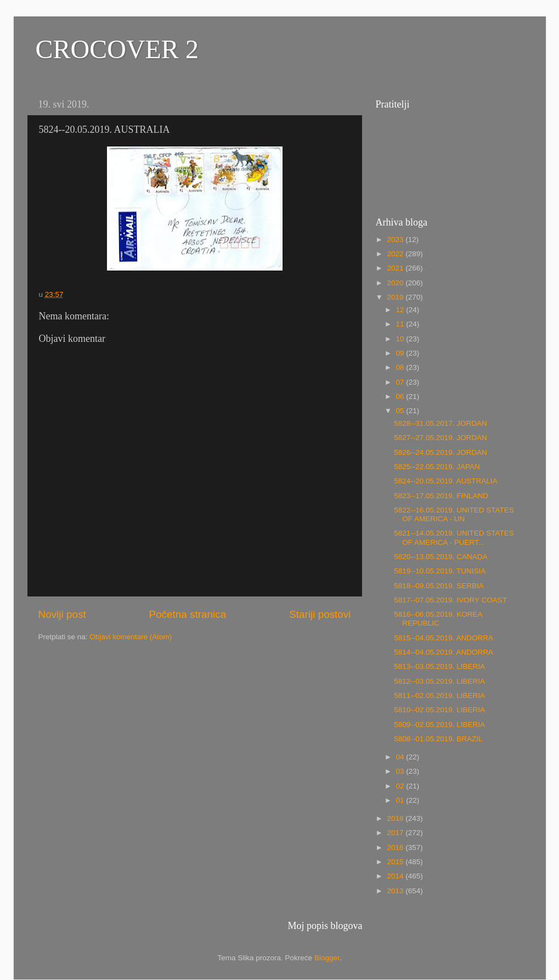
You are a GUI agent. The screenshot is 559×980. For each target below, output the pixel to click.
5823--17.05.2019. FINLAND (441, 496)
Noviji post (62, 614)
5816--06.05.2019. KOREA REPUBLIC (438, 619)
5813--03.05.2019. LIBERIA (439, 666)
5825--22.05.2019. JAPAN (437, 467)
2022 (396, 254)
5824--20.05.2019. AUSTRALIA (445, 481)
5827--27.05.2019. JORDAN (441, 438)
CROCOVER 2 (117, 49)
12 (401, 310)
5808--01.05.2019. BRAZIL (438, 739)
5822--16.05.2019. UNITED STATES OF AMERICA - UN (454, 514)
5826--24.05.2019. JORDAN (441, 452)
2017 (396, 833)
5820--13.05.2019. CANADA (441, 557)
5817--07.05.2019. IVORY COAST (450, 600)
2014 (396, 876)
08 (401, 367)
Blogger (327, 958)
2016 (396, 847)
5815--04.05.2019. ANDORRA (444, 638)
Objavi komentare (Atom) (131, 637)
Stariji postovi (320, 614)
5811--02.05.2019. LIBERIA (439, 695)
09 (401, 353)
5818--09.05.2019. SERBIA (439, 586)
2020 (396, 283)
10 (401, 339)
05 (401, 411)
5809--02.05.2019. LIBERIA (439, 725)
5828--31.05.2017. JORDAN (441, 423)
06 (401, 396)
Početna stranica (188, 614)
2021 (396, 268)
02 (401, 786)
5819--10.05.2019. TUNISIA (440, 571)
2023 (396, 240)
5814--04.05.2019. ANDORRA (444, 652)
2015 (396, 862)
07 (401, 382)
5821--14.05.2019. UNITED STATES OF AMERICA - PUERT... (454, 537)
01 (401, 800)
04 (401, 757)
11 (401, 324)
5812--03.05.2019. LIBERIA (439, 681)
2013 (396, 891)
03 (401, 771)
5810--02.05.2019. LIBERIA (439, 710)
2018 (396, 818)
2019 (396, 297)
